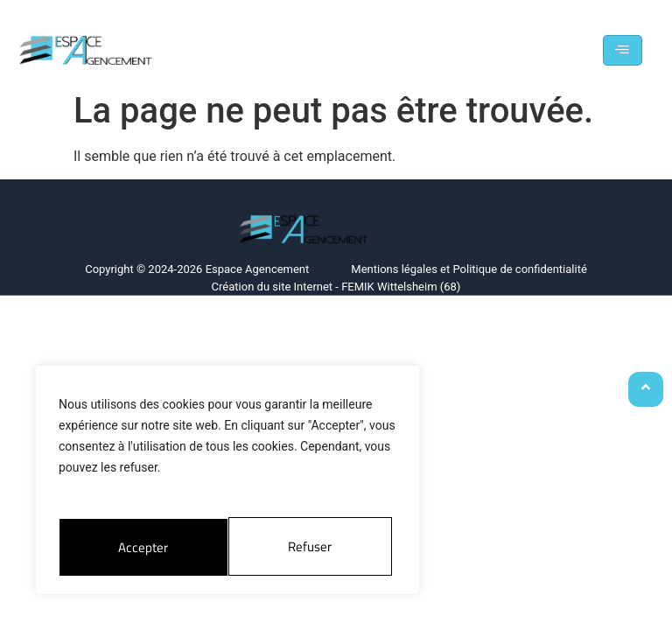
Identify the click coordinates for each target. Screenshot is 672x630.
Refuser (140, 547)
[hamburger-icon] (623, 50)
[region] (227, 482)
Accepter (312, 547)
